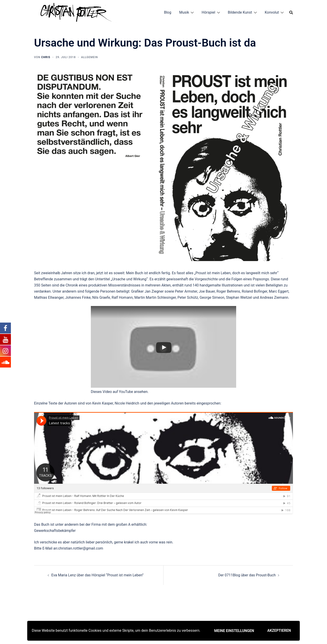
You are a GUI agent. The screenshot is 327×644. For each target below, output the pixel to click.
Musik (184, 12)
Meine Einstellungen (234, 631)
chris (46, 57)
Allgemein (89, 57)
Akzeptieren (279, 630)
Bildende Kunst (240, 12)
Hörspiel (208, 12)
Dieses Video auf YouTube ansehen (119, 392)
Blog (168, 12)
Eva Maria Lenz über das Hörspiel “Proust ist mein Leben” (97, 575)
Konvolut (272, 12)
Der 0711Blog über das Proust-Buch (247, 575)
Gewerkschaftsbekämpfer (55, 531)
